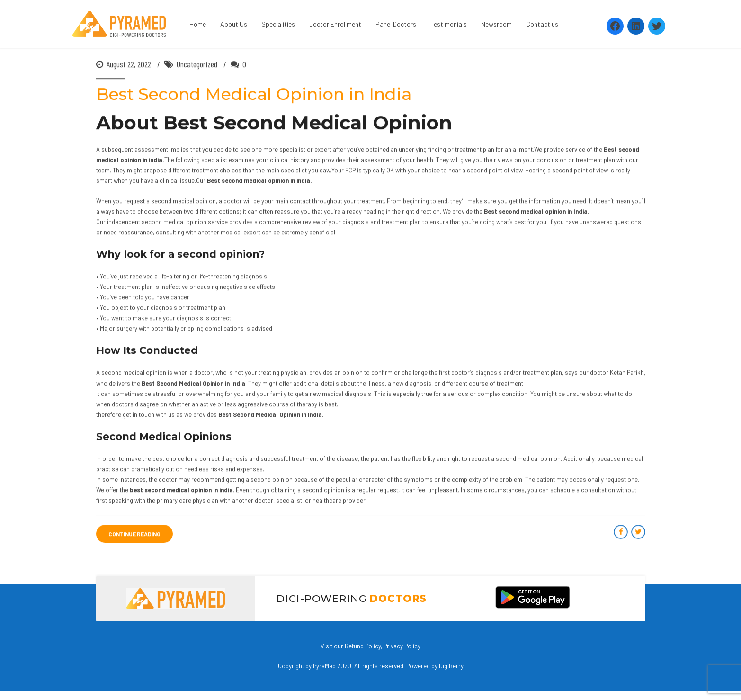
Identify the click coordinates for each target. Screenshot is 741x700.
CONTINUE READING (134, 534)
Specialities (278, 24)
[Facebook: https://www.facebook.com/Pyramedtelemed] (615, 26)
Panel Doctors (396, 24)
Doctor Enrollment (335, 24)
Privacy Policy (402, 646)
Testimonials (449, 24)
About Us (234, 24)
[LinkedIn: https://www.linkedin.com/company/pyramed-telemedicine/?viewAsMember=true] (636, 26)
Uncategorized (197, 64)
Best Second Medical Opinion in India (254, 94)
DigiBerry (451, 666)
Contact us (542, 24)
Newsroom (496, 24)
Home (198, 24)
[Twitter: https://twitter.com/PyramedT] (657, 26)
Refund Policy (363, 646)
